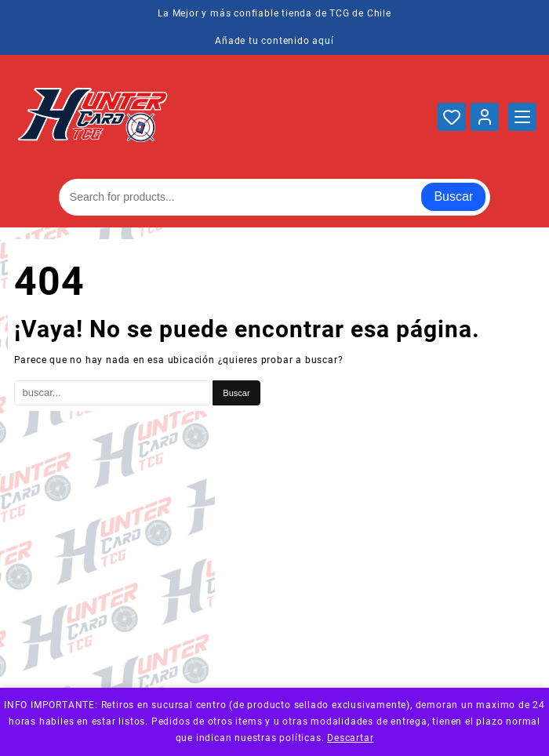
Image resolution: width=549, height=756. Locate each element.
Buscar (453, 196)
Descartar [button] (350, 738)
